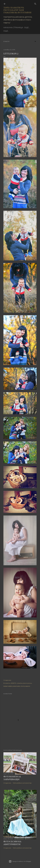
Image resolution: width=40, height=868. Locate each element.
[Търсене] (35, 3)
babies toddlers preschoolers (12, 686)
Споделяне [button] (7, 680)
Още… (27, 28)
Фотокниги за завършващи (12, 778)
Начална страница (13, 28)
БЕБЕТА (14, 683)
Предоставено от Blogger (20, 861)
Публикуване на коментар (22, 783)
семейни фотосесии (24, 683)
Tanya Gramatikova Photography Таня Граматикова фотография (17, 10)
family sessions (25, 686)
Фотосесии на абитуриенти (12, 843)
